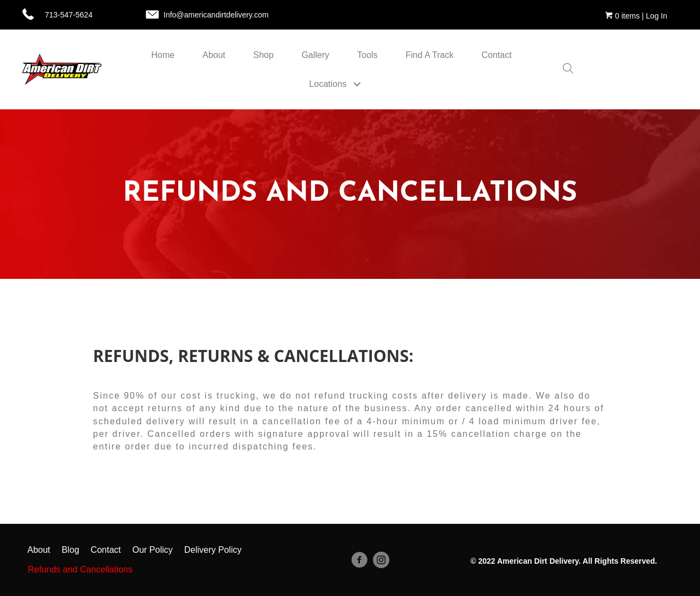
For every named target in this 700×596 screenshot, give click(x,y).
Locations (328, 84)
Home (163, 55)
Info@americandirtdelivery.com (216, 15)
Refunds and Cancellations (80, 569)
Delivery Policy (213, 550)
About (214, 55)
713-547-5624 (69, 15)
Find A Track (429, 55)
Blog (71, 550)
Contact (497, 55)
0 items (623, 16)
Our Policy (153, 550)
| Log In (654, 16)
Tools (367, 55)
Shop (263, 55)
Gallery (315, 55)
